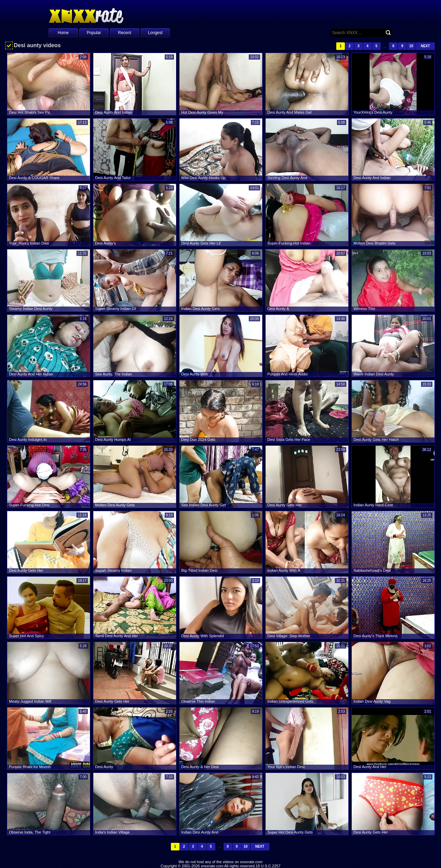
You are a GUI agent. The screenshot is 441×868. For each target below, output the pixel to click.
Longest (155, 33)
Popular (94, 33)
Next (425, 46)
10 (411, 46)
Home (63, 33)
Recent (124, 33)
